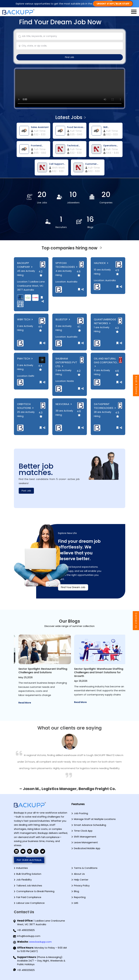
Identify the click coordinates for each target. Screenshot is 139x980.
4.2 (41, 273)
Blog (76, 891)
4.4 (40, 367)
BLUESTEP (63, 319)
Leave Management (86, 842)
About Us (79, 874)
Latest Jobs (69, 117)
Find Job (69, 57)
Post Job (26, 491)
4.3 (41, 414)
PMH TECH (25, 359)
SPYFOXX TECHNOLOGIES (67, 265)
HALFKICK (101, 263)
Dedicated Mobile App (87, 848)
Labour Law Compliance (30, 903)
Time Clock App (83, 831)
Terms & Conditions (86, 868)
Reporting (80, 897)
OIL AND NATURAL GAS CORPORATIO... (106, 362)
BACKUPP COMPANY (25, 265)
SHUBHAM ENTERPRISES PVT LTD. (66, 362)
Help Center (81, 880)
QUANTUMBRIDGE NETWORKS (105, 321)
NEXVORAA (64, 404)
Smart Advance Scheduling (90, 825)
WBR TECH (25, 319)
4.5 (117, 272)
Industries (22, 868)
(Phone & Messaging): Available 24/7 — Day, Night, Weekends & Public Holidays (41, 961)
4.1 (79, 328)
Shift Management (85, 837)
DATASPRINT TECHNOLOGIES (105, 406)
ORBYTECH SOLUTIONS (26, 406)
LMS (76, 903)
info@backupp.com (29, 936)
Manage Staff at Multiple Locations (95, 819)
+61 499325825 (26, 930)
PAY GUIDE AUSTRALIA (29, 860)
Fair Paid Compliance (29, 897)
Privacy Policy (82, 885)
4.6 (79, 273)
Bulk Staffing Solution (29, 874)
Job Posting (81, 813)
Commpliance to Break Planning (35, 891)
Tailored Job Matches (29, 885)
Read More (22, 699)
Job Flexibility (24, 880)
